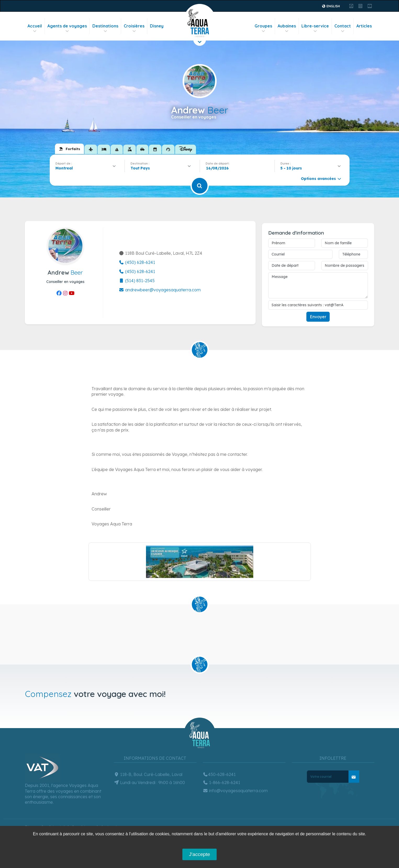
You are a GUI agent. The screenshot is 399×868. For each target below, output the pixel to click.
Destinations (105, 28)
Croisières (134, 28)
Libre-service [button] (315, 28)
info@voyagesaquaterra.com (235, 791)
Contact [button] (343, 28)
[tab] (69, 149)
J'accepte (199, 854)
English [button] (331, 6)
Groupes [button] (263, 28)
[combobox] (87, 168)
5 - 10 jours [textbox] (291, 168)
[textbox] (142, 168)
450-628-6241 (219, 774)
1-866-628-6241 (221, 782)
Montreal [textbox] (64, 168)
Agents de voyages (67, 28)
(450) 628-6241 (137, 262)
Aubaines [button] (287, 28)
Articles (364, 26)
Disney (157, 26)
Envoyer (318, 317)
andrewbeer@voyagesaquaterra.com (160, 290)
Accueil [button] (35, 28)
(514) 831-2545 (137, 281)
